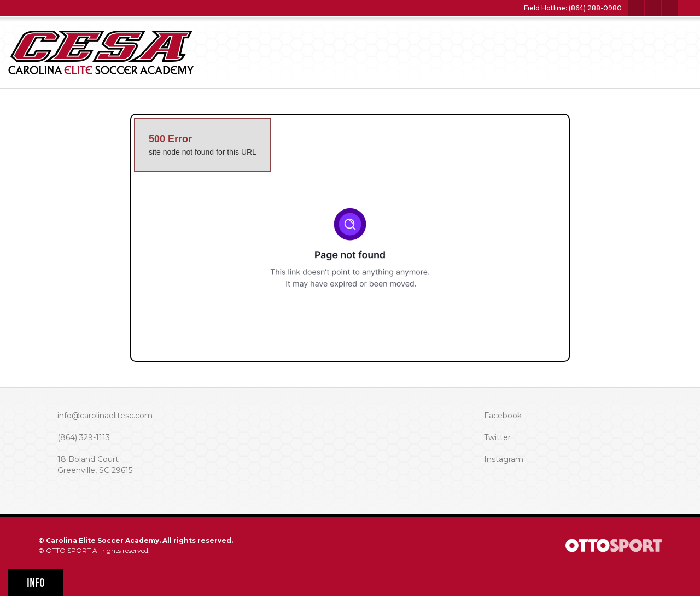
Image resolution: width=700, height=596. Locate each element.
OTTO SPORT (68, 550)
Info (36, 583)
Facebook (503, 416)
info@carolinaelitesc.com (105, 416)
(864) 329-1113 (84, 437)
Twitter (497, 437)
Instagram (504, 459)
